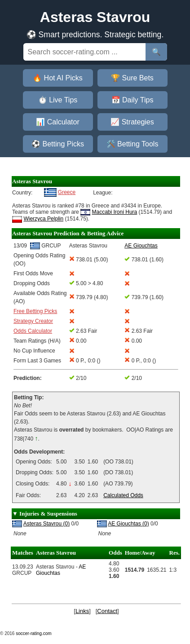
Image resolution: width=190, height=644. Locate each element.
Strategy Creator (33, 321)
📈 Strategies (132, 122)
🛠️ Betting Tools (133, 144)
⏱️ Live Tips (58, 100)
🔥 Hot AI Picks (58, 78)
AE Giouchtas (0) (128, 524)
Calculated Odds (123, 495)
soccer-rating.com (33, 633)
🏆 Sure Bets (132, 78)
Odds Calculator (33, 331)
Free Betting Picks (35, 311)
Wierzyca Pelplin (43, 219)
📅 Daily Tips (133, 100)
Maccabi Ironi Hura (115, 212)
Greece (67, 192)
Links (82, 611)
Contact (107, 611)
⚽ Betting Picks (58, 144)
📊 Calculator (57, 122)
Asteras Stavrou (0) (46, 524)
